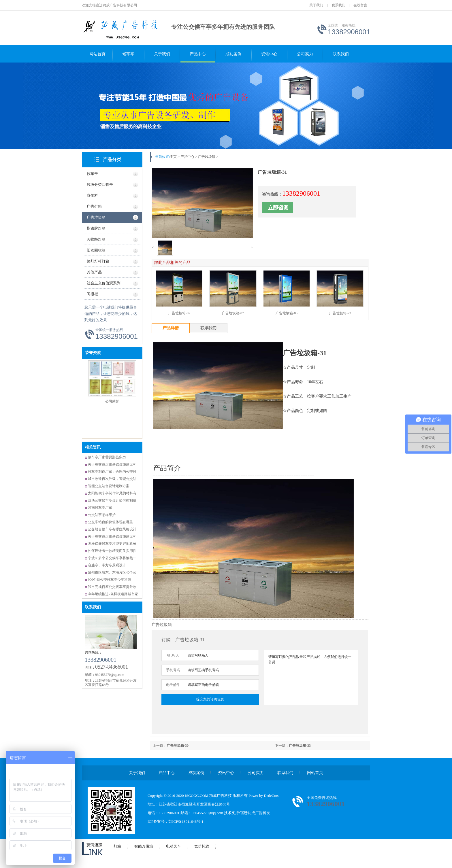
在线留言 (360, 5)
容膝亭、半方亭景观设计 (107, 565)
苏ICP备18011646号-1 (186, 821)
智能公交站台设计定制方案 (109, 486)
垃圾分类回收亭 (100, 185)
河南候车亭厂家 (100, 508)
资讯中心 (269, 54)
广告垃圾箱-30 (178, 746)
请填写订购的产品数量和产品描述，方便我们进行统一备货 (311, 677)
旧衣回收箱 (96, 250)
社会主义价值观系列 (104, 283)
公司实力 (305, 54)
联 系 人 (173, 655)
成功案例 (233, 54)
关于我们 (316, 5)
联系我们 (338, 5)
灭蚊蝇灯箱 (96, 239)
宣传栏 (92, 195)
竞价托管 (202, 846)
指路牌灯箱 (96, 228)
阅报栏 (92, 294)
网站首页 (97, 54)
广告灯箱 (94, 206)
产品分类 (112, 159)
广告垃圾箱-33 (300, 746)
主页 (173, 157)
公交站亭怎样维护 (102, 515)
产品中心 (198, 54)
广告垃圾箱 (96, 217)
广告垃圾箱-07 (233, 313)
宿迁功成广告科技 (255, 813)
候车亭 (128, 54)
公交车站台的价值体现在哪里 (110, 522)
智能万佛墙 (144, 846)
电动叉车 (174, 846)
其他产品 (94, 272)
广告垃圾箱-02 (179, 313)
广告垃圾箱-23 (340, 313)
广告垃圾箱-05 (287, 313)
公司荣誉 (112, 401)
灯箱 (117, 846)
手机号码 (173, 670)
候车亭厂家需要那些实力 (107, 457)
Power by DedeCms (263, 796)
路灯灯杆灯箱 (98, 261)
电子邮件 (173, 685)
